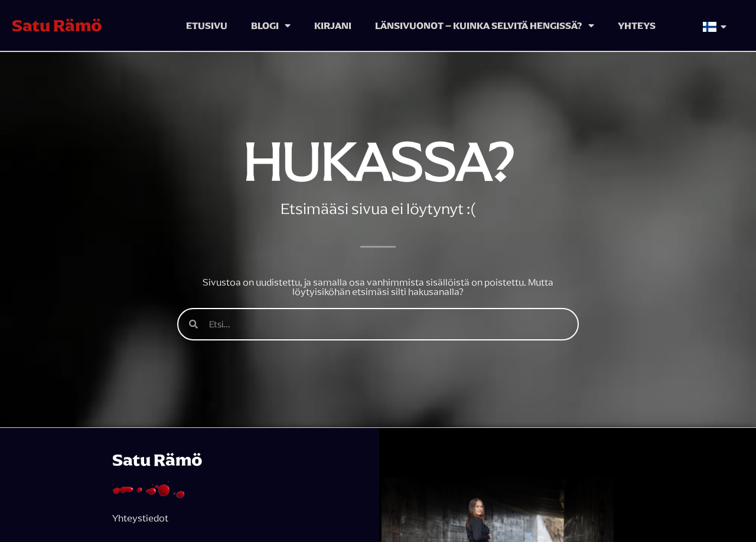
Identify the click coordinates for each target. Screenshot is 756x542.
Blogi (271, 25)
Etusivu (207, 25)
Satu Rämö (57, 25)
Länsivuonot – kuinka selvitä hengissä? (485, 25)
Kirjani (333, 25)
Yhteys (637, 25)
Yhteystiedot (140, 518)
